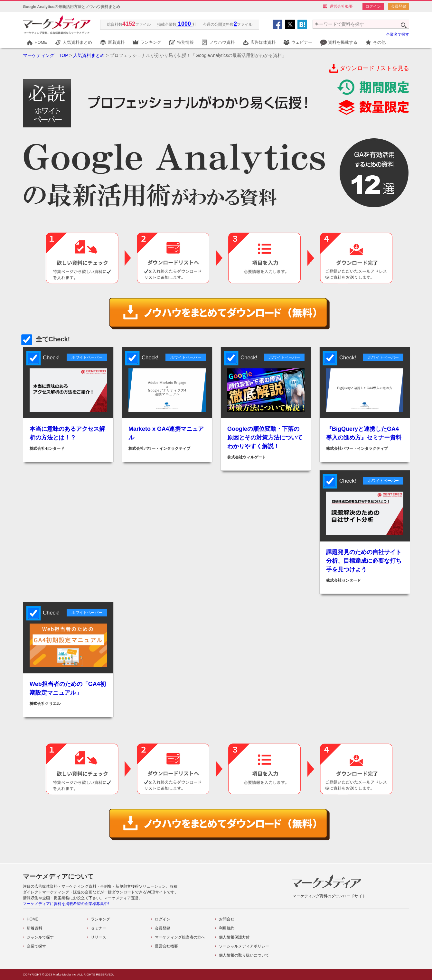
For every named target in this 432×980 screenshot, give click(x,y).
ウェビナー (302, 42)
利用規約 (227, 928)
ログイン (373, 6)
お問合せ (227, 919)
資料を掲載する (343, 42)
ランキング (151, 42)
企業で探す (36, 946)
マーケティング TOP (45, 55)
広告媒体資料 (263, 42)
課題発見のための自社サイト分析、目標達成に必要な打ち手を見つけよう (364, 561)
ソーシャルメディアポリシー (244, 946)
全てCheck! (46, 339)
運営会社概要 (341, 6)
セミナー (99, 928)
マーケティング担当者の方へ (180, 937)
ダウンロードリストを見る (374, 68)
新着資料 (116, 42)
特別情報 (185, 42)
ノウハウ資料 (222, 42)
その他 (379, 42)
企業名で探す (398, 34)
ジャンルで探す (40, 937)
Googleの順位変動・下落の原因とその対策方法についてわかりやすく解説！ (265, 438)
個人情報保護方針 (234, 937)
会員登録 (399, 6)
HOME (41, 42)
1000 (184, 24)
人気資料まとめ (77, 42)
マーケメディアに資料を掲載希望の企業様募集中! (66, 904)
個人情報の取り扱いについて (244, 955)
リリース (99, 937)
